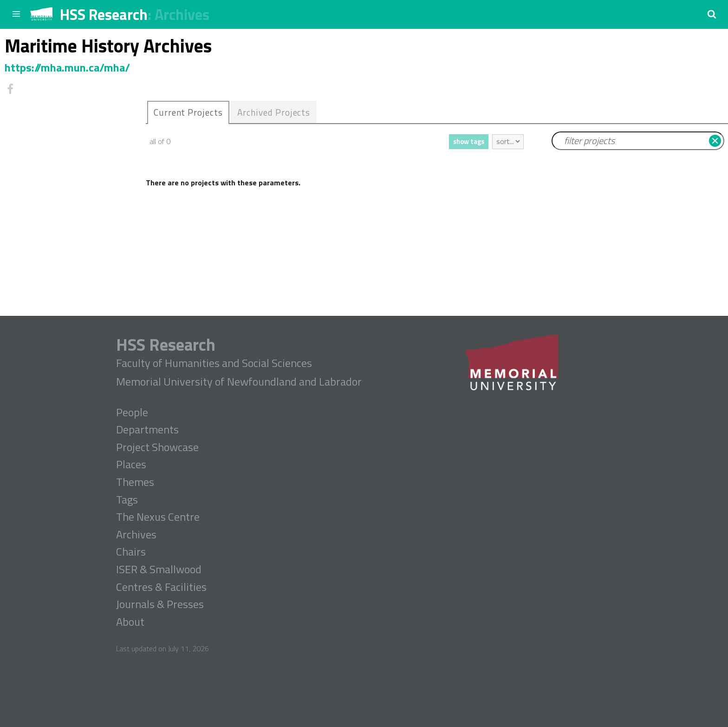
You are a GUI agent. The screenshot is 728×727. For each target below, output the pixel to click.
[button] (712, 14)
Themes (135, 482)
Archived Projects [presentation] (274, 112)
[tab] (188, 112)
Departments (147, 430)
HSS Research (104, 14)
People (132, 413)
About (130, 622)
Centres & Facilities (161, 587)
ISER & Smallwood (159, 570)
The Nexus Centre (158, 517)
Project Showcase (157, 447)
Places (131, 465)
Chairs (131, 552)
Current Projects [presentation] (188, 112)
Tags (127, 500)
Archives (182, 14)
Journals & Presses (160, 604)
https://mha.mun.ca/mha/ (67, 67)
